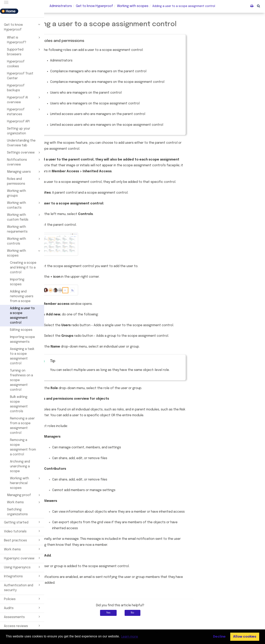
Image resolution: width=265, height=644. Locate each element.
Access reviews (23, 626)
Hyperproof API (18, 121)
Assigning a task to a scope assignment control (22, 356)
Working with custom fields (24, 217)
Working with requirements (17, 229)
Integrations (23, 576)
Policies (23, 599)
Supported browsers (24, 52)
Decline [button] (219, 637)
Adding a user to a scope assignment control (22, 316)
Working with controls (24, 241)
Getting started (23, 522)
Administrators (61, 6)
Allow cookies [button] (245, 637)
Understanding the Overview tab (21, 143)
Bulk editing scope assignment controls (19, 404)
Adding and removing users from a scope (22, 296)
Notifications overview (24, 162)
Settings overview (24, 153)
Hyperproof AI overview (24, 100)
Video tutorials (23, 531)
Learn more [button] (130, 637)
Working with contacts (24, 205)
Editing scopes (21, 330)
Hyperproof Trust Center (20, 76)
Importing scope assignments (22, 339)
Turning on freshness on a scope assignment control (21, 380)
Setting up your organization (19, 131)
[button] (259, 6)
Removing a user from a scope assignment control (22, 426)
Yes (143, 613)
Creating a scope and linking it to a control (23, 268)
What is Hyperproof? (24, 40)
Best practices (23, 540)
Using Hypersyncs (23, 567)
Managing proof (24, 495)
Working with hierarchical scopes (26, 483)
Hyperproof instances (24, 112)
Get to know (94, 6)
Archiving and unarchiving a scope (20, 466)
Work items (24, 502)
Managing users (24, 172)
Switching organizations (17, 512)
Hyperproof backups (16, 88)
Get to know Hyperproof (23, 27)
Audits (23, 608)
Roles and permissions (24, 181)
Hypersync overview (23, 558)
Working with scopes (24, 253)
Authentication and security (23, 587)
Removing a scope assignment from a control (23, 447)
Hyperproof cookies (16, 64)
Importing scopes (17, 282)
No (167, 613)
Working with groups (16, 193)
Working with (133, 6)
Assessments (23, 617)
